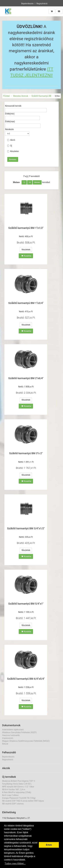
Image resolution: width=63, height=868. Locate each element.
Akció (11, 140)
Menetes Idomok (21, 96)
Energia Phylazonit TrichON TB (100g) (19, 798)
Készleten (13, 151)
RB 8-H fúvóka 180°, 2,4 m (14, 790)
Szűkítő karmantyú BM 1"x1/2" (26, 228)
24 (30, 182)
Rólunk (5, 744)
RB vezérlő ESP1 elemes (13, 804)
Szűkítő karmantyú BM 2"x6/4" (26, 378)
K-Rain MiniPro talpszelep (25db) (17, 792)
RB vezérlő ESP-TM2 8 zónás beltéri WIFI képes (23, 801)
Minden (37, 182)
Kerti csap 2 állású (10, 795)
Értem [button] (49, 845)
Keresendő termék (13, 106)
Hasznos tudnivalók (11, 735)
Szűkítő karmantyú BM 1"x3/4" (26, 303)
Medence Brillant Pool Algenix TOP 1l (19, 781)
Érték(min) (10, 114)
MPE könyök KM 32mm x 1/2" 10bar (18, 787)
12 (24, 182)
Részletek (26, 250)
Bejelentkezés (27, 3)
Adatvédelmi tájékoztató (13, 730)
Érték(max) (10, 122)
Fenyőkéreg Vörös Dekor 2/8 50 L (17, 784)
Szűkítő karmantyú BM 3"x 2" (26, 453)
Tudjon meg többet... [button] (15, 864)
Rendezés (9, 129)
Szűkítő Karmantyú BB (41, 96)
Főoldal (6, 96)
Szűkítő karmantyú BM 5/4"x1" (26, 604)
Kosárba (26, 256)
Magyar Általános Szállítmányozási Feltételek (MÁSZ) (26, 741)
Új (10, 146)
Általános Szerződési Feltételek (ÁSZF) (19, 732)
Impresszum (8, 738)
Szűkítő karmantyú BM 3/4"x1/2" (26, 528)
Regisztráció (42, 3)
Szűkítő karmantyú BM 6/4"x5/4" (26, 679)
